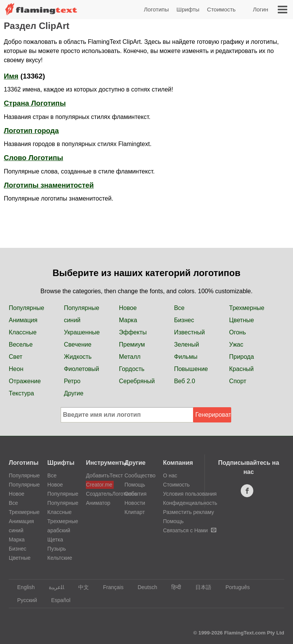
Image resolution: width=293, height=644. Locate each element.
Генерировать (213, 415)
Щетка (55, 540)
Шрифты (188, 9)
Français (110, 587)
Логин (261, 9)
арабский (59, 530)
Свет (16, 357)
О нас (170, 475)
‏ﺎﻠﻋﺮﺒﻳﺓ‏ (53, 587)
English (22, 587)
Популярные (27, 308)
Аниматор (98, 503)
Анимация (23, 320)
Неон (16, 369)
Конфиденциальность (190, 503)
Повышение (191, 369)
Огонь (238, 332)
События (135, 494)
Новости (135, 503)
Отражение (25, 381)
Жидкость (78, 357)
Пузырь (57, 549)
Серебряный (137, 381)
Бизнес (184, 320)
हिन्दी (173, 587)
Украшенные (82, 332)
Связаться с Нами (189, 530)
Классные (23, 332)
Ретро (72, 381)
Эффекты (133, 332)
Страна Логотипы (35, 103)
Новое (128, 308)
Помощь (135, 485)
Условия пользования (190, 494)
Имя (11, 76)
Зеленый (187, 344)
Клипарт (134, 512)
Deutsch (144, 587)
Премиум (132, 344)
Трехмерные (247, 308)
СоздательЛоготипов (100, 494)
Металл (130, 357)
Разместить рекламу (188, 512)
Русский (23, 600)
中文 (80, 587)
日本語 (200, 587)
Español (57, 600)
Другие (73, 393)
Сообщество (140, 475)
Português (234, 587)
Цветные (242, 320)
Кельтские (60, 558)
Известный (189, 332)
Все (179, 308)
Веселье (21, 344)
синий (72, 320)
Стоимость (221, 9)
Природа (242, 357)
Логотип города (31, 131)
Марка (128, 320)
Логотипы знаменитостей (49, 185)
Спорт (238, 381)
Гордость (132, 369)
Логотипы (156, 9)
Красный (241, 369)
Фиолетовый (81, 369)
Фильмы (186, 357)
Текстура (21, 393)
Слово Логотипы (33, 158)
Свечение (77, 344)
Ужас (236, 344)
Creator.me (99, 485)
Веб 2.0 (184, 381)
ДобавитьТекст (100, 475)
